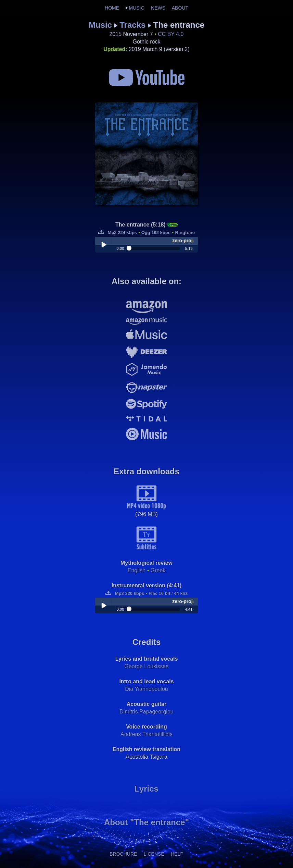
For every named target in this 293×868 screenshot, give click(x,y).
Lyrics (146, 789)
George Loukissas (147, 666)
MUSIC (136, 8)
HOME (112, 8)
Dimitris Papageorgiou (146, 712)
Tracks (132, 25)
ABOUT (180, 8)
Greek (158, 570)
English (137, 570)
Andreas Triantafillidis (146, 734)
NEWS (158, 8)
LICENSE (154, 854)
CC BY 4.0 (171, 34)
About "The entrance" (146, 822)
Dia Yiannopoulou (146, 689)
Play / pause (104, 245)
